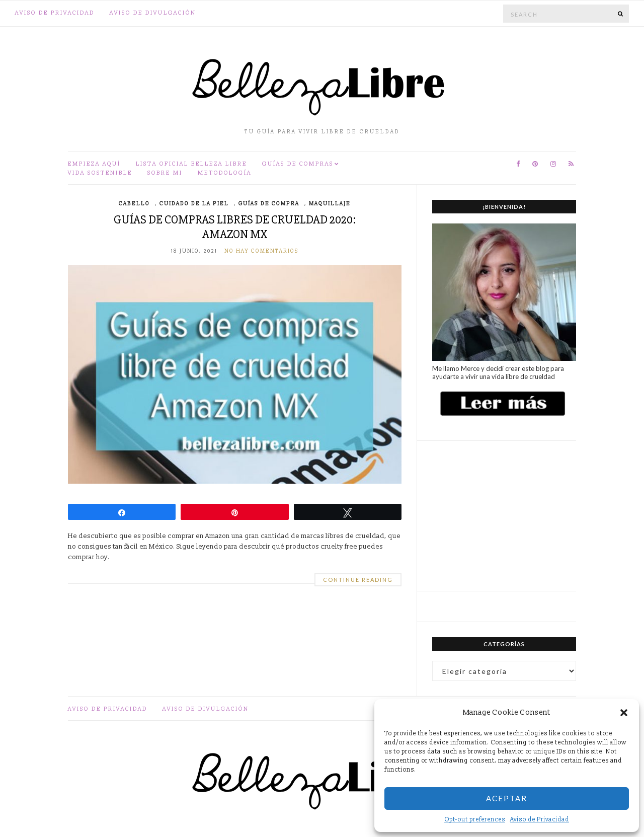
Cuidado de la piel (194, 204)
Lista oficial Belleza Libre (191, 164)
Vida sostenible (100, 173)
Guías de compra (269, 204)
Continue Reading (358, 580)
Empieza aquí (94, 164)
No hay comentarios (262, 251)
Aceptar (507, 798)
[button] (624, 713)
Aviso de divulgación (153, 13)
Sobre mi (165, 173)
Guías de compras (298, 164)
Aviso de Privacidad (540, 820)
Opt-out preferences (475, 820)
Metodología (225, 173)
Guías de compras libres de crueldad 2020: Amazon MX (235, 227)
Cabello (134, 204)
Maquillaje (330, 204)
